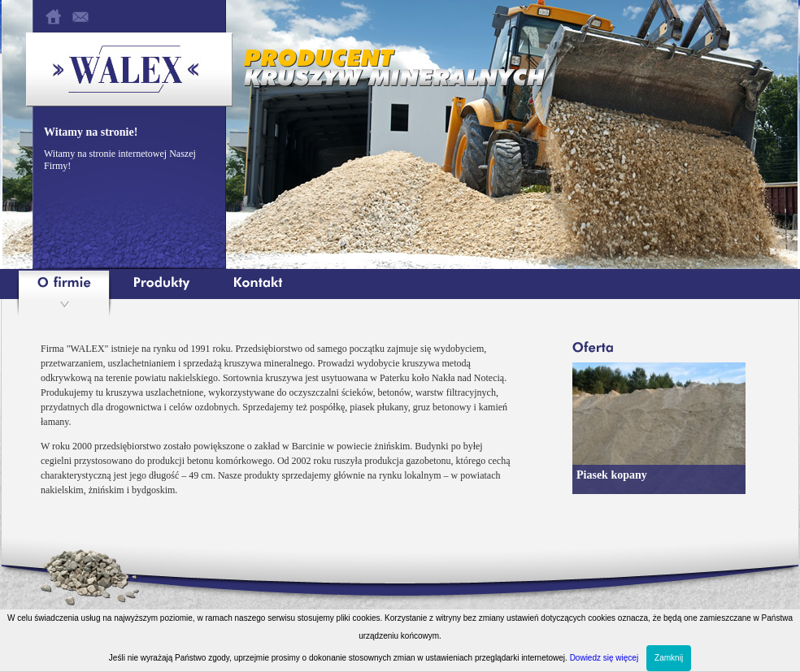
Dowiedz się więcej (604, 658)
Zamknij (669, 658)
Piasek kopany (612, 475)
